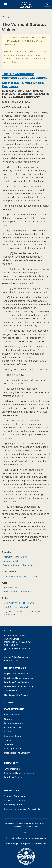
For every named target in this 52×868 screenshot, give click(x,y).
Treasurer (9, 740)
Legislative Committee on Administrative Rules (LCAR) (23, 613)
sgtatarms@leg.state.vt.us (18, 649)
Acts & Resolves (11, 588)
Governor (9, 719)
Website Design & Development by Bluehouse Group (26, 844)
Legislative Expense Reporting (19, 686)
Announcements (12, 769)
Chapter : (23, 84)
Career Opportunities (14, 805)
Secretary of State (13, 736)
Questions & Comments (16, 801)
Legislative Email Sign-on (16, 674)
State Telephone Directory (17, 753)
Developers (26, 833)
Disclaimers (19, 796)
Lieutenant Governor (14, 723)
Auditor (8, 732)
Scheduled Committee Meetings (20, 773)
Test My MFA (11, 691)
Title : (25, 76)
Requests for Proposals (15, 809)
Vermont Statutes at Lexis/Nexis (19, 565)
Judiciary (9, 744)
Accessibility (34, 809)
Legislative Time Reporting (17, 682)
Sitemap (8, 796)
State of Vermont (12, 715)
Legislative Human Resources (18, 678)
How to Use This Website (16, 695)
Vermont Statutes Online (15, 557)
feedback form (19, 826)
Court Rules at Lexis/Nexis (16, 607)
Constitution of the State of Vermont (21, 576)
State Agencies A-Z (14, 749)
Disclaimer (9, 703)
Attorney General (12, 727)
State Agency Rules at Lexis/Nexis (20, 603)
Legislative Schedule (14, 777)
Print (6, 17)
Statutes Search (11, 561)
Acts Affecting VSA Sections (17, 592)
